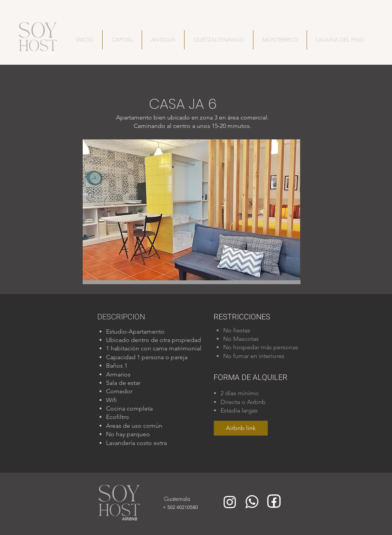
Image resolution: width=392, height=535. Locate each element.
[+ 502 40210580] (190, 507)
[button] (191, 210)
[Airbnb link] (241, 428)
